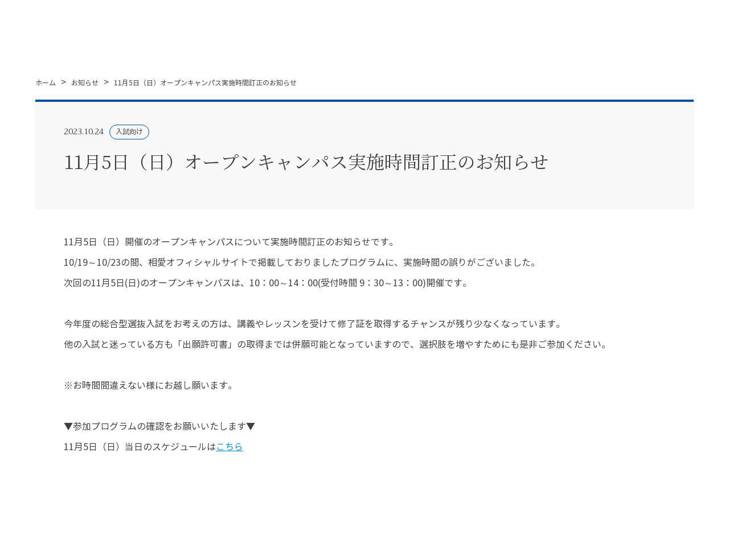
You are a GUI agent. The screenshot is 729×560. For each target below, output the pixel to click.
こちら (230, 447)
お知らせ (85, 83)
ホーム (46, 83)
